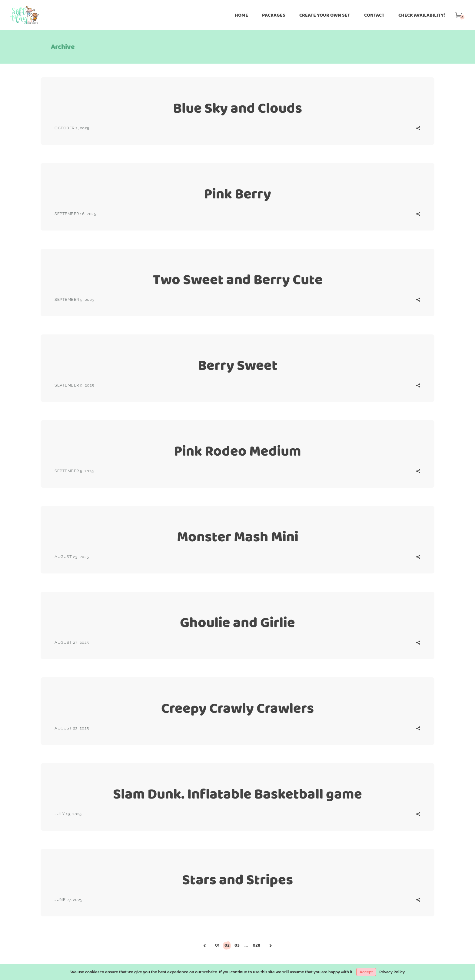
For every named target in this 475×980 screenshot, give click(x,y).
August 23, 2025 (72, 557)
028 (256, 945)
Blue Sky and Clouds (237, 108)
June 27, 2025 (68, 900)
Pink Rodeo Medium (237, 451)
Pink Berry (237, 194)
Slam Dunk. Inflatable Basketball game (237, 794)
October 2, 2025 (72, 128)
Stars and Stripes (237, 880)
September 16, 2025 (75, 214)
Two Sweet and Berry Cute (238, 279)
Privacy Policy (392, 972)
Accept (366, 972)
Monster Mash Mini (238, 537)
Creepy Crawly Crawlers (237, 708)
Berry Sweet (238, 365)
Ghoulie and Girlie (237, 622)
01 (217, 945)
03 (237, 945)
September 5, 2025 (74, 471)
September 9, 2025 (74, 299)
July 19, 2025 (68, 814)
